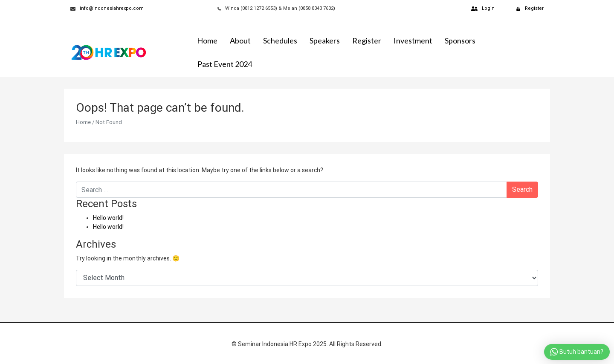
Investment (413, 40)
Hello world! (108, 218)
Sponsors (460, 40)
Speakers (325, 40)
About (240, 40)
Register (367, 40)
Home (207, 40)
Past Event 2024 (225, 64)
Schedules (280, 40)
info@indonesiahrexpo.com (112, 8)
